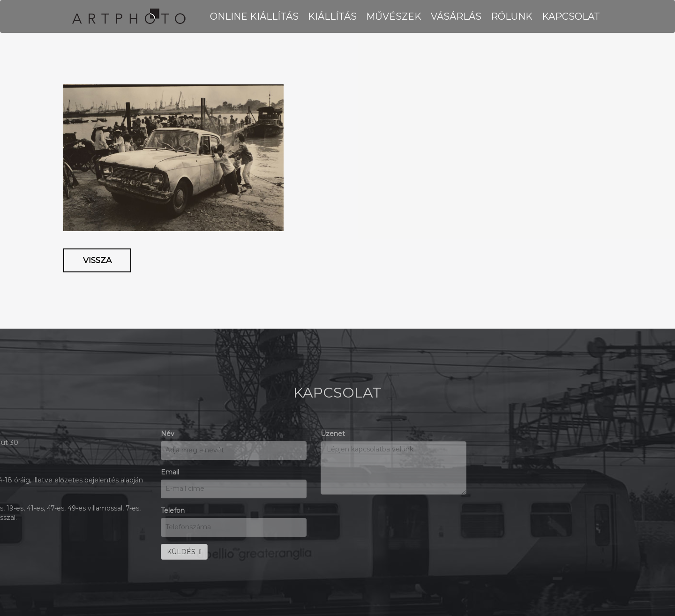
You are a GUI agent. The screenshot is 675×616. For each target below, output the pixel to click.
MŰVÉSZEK (394, 16)
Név (39, 434)
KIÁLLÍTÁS (332, 16)
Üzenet (204, 434)
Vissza (97, 260)
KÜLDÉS (55, 552)
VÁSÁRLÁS (456, 16)
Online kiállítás (254, 16)
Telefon (44, 511)
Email (41, 472)
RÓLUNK (512, 16)
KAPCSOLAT (571, 16)
